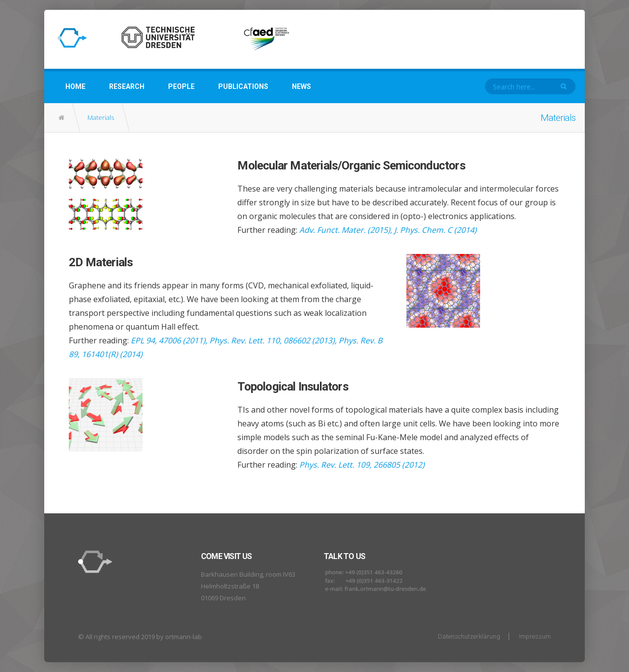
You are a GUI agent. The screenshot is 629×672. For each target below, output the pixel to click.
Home (75, 86)
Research (127, 86)
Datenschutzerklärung (469, 636)
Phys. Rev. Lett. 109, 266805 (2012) (362, 465)
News (301, 86)
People (181, 86)
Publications (243, 86)
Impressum (535, 636)
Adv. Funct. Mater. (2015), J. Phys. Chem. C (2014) (388, 230)
